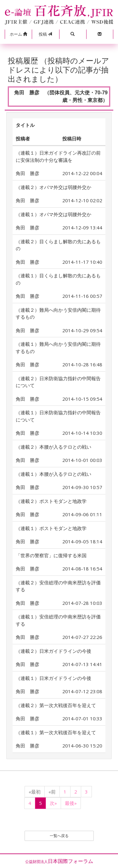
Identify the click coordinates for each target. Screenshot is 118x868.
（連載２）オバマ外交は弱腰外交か (53, 187)
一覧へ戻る (59, 836)
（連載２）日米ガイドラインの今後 (53, 651)
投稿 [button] (45, 34)
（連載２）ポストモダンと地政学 (51, 501)
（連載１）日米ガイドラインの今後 (53, 678)
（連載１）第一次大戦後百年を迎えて (56, 732)
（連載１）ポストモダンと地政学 (51, 528)
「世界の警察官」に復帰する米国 (51, 555)
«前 (52, 792)
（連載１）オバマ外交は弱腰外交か (53, 214)
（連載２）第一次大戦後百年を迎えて (56, 705)
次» (53, 803)
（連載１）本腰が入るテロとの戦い (53, 474)
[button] (18, 34)
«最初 (35, 792)
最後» (71, 803)
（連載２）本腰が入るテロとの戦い (53, 447)
